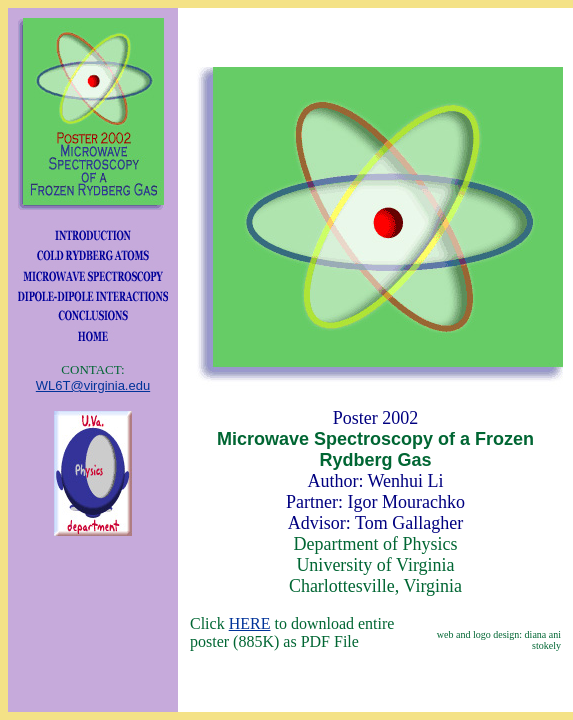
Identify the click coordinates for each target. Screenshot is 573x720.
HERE (250, 623)
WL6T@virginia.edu (93, 385)
